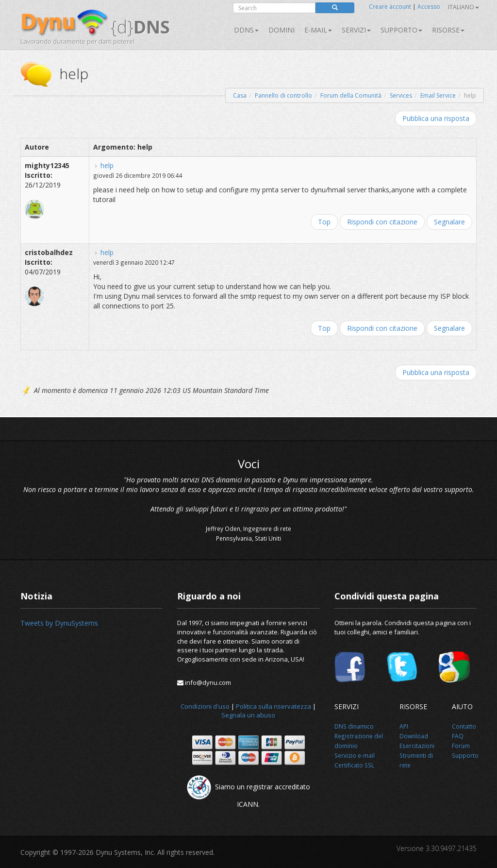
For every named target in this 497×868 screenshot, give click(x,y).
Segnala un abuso (248, 715)
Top (324, 222)
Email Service (438, 95)
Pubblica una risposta (436, 118)
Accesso (429, 7)
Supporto (401, 30)
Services (401, 95)
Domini (282, 30)
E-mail (318, 30)
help (107, 165)
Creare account (390, 7)
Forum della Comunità (351, 95)
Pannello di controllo (283, 95)
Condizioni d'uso (205, 706)
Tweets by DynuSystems (59, 623)
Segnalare (449, 222)
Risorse (448, 30)
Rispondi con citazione (382, 222)
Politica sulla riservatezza (273, 706)
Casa (240, 95)
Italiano (464, 7)
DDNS (246, 30)
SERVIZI (356, 30)
